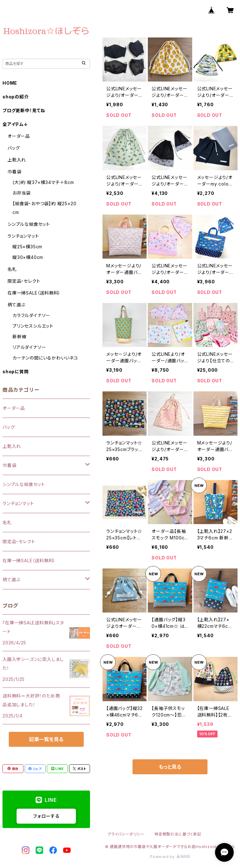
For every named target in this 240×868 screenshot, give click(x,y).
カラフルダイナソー (31, 315)
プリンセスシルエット (33, 326)
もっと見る (170, 767)
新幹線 (19, 337)
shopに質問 (16, 372)
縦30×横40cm (28, 257)
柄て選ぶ (16, 305)
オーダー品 (19, 136)
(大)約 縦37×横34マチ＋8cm (43, 182)
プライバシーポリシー (126, 834)
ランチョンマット (23, 236)
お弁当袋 (22, 193)
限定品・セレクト (24, 281)
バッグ (14, 148)
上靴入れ (17, 160)
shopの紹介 (16, 97)
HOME (10, 83)
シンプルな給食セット (29, 224)
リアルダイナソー (29, 347)
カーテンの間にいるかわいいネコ (45, 358)
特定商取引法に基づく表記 (178, 834)
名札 (12, 269)
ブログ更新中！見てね (24, 110)
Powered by (170, 857)
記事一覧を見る (46, 739)
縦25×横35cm (27, 247)
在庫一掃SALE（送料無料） (34, 293)
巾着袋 (14, 172)
